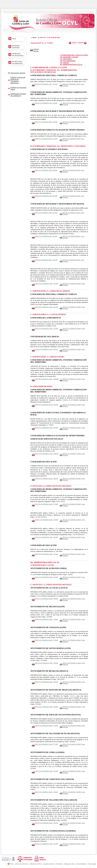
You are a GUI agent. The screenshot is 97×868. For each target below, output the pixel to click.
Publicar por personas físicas (18, 88)
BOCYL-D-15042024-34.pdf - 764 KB (46, 823)
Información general (18, 73)
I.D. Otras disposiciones (68, 61)
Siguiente (81, 42)
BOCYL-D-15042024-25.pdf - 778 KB (46, 619)
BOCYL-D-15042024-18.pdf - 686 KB (46, 479)
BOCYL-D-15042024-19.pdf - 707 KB (46, 504)
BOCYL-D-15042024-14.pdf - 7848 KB (47, 379)
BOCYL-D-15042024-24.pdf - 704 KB (46, 599)
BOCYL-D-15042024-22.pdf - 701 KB (46, 554)
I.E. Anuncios (64, 63)
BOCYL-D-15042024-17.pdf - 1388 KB (47, 454)
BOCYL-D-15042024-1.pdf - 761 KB (46, 84)
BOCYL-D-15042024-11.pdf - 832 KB (46, 307)
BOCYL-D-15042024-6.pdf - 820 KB (46, 196)
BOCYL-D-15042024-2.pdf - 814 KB (46, 103)
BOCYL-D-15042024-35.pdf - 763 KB (46, 844)
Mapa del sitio (70, 864)
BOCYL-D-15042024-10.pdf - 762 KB (46, 284)
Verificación (18, 55)
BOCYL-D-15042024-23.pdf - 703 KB (46, 577)
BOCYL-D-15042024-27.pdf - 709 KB (46, 663)
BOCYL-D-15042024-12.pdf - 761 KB (46, 328)
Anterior (74, 42)
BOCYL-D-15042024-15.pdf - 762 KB (46, 405)
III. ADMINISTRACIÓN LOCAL (71, 65)
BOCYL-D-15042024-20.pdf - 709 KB (46, 520)
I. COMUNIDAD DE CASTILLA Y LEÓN (74, 55)
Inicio (34, 37)
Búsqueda (18, 47)
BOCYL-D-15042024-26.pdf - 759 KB (46, 640)
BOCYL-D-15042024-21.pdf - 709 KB (46, 537)
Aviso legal (92, 864)
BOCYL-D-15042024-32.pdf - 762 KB (46, 771)
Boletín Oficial (49, 22)
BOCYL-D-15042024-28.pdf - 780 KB (46, 682)
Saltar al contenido (10, 1)
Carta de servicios (22, 864)
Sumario (37, 50)
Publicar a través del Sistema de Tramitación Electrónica (18, 80)
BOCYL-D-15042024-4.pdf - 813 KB (46, 139)
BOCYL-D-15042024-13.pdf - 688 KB (46, 349)
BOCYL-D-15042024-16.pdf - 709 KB (46, 428)
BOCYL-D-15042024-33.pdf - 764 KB (46, 792)
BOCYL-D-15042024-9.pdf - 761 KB (46, 260)
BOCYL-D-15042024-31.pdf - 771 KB (46, 744)
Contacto (59, 864)
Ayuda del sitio (49, 864)
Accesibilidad (81, 864)
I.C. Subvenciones (66, 59)
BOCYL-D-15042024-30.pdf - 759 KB (46, 726)
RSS (12, 864)
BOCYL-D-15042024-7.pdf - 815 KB (46, 213)
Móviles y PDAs (36, 864)
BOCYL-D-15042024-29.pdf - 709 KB (46, 707)
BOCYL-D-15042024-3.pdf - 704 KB (46, 122)
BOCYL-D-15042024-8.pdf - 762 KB (46, 236)
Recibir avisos (18, 63)
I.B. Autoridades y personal (69, 57)
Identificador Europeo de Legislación (18, 95)
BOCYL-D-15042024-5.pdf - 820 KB (46, 170)
